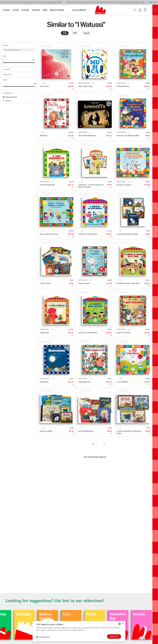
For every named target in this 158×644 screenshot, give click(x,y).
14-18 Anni (36, 10)
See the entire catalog (95, 457)
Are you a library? (79, 10)
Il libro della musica (86, 86)
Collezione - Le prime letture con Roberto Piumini (91, 186)
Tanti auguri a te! (85, 382)
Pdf (75, 33)
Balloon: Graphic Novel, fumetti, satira (96, 622)
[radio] (65, 33)
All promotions (11, 97)
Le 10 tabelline (122, 382)
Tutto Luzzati (45, 283)
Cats (117, 614)
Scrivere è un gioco (124, 185)
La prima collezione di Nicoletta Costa (129, 432)
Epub (87, 33)
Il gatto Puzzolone (124, 333)
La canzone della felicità (88, 333)
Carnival (26, 614)
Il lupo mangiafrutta (47, 185)
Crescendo (44, 86)
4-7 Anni (16, 10)
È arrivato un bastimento (88, 234)
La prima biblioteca (86, 431)
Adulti (45, 10)
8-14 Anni (25, 10)
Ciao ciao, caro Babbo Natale (128, 135)
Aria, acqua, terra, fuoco (49, 234)
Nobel (141, 614)
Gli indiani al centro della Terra (128, 283)
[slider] (3, 63)
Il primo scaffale (46, 431)
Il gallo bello (45, 333)
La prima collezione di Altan (127, 234)
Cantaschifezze (123, 86)
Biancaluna (44, 382)
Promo (8, 101)
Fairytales (74, 614)
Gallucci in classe (57, 10)
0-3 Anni (6, 10)
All (65, 33)
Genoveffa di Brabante (87, 135)
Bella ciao (44, 135)
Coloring (49, 614)
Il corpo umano (84, 283)
